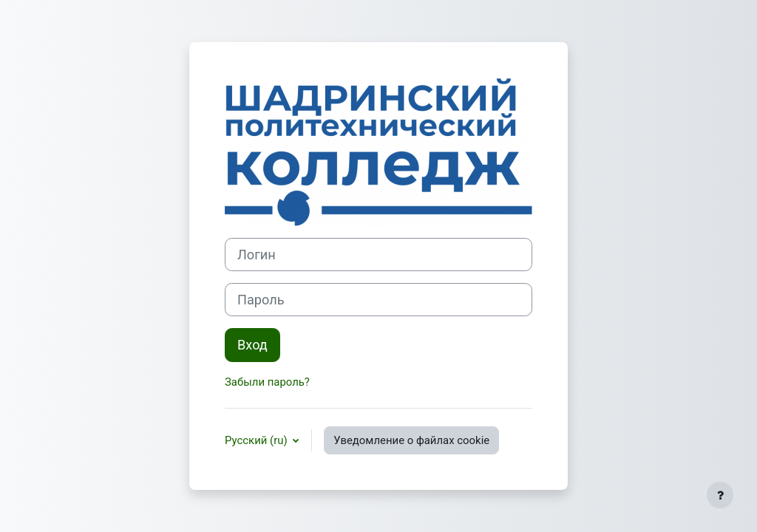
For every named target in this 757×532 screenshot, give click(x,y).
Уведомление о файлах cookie (411, 440)
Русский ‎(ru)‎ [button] (257, 440)
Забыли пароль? (267, 382)
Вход (252, 345)
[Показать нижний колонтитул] (720, 495)
